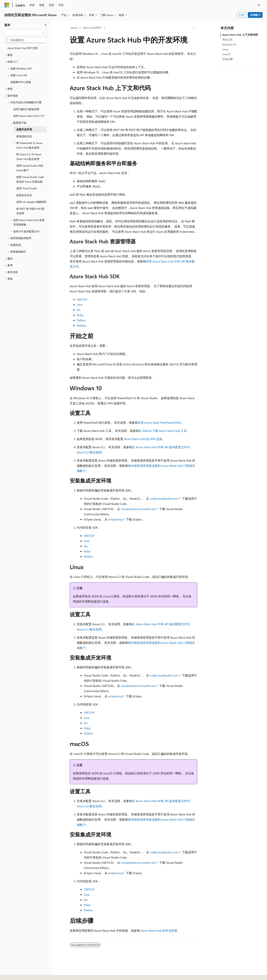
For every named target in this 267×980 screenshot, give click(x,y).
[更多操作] (194, 28)
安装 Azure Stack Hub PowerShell (159, 422)
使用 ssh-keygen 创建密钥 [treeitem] (31, 202)
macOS (226, 54)
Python (81, 320)
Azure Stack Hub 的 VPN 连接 (143, 439)
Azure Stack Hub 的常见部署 (159, 930)
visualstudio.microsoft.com (138, 509)
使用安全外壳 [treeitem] (24, 195)
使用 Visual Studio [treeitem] (27, 188)
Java (80, 305)
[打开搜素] (259, 5)
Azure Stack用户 (92, 28)
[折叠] (45, 25)
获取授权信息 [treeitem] (24, 136)
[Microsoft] (7, 5)
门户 (242, 15)
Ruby (80, 315)
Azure (74, 28)
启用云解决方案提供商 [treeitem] (26, 109)
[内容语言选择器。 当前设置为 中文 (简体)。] (15, 974)
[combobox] (25, 33)
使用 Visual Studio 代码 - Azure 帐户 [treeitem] (31, 168)
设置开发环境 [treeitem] (24, 129)
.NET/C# (82, 299)
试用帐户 (255, 15)
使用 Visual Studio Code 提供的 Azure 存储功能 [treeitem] (30, 179)
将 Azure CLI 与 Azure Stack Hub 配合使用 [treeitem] (29, 157)
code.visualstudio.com (164, 498)
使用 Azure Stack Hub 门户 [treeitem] (29, 116)
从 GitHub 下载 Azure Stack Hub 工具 (163, 431)
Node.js (82, 325)
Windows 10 (229, 44)
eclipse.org (115, 519)
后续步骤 (228, 59)
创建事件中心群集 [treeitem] (21, 82)
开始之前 (228, 39)
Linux (225, 49)
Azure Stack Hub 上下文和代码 (240, 35)
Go (79, 310)
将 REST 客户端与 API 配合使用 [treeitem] (30, 211)
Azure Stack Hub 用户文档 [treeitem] (23, 48)
